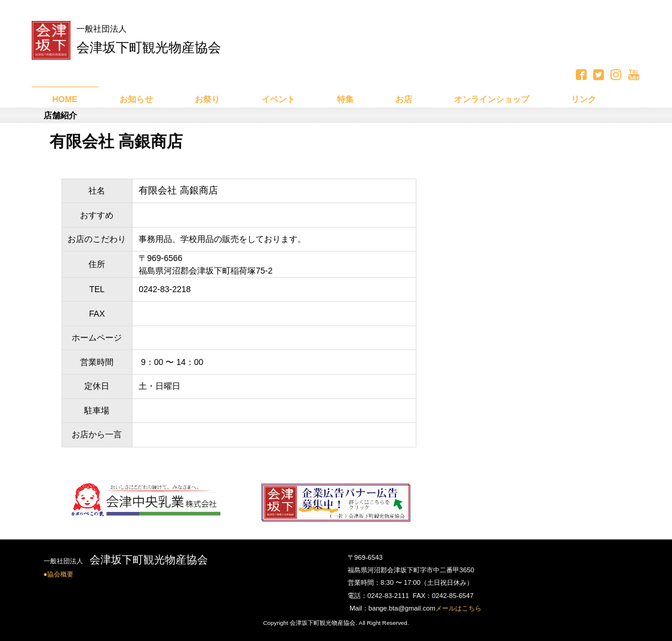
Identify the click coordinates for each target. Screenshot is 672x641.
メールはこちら (458, 608)
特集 (345, 99)
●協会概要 (59, 574)
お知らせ (136, 99)
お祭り (207, 99)
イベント (278, 99)
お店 (404, 99)
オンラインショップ (492, 99)
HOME (65, 99)
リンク (584, 99)
